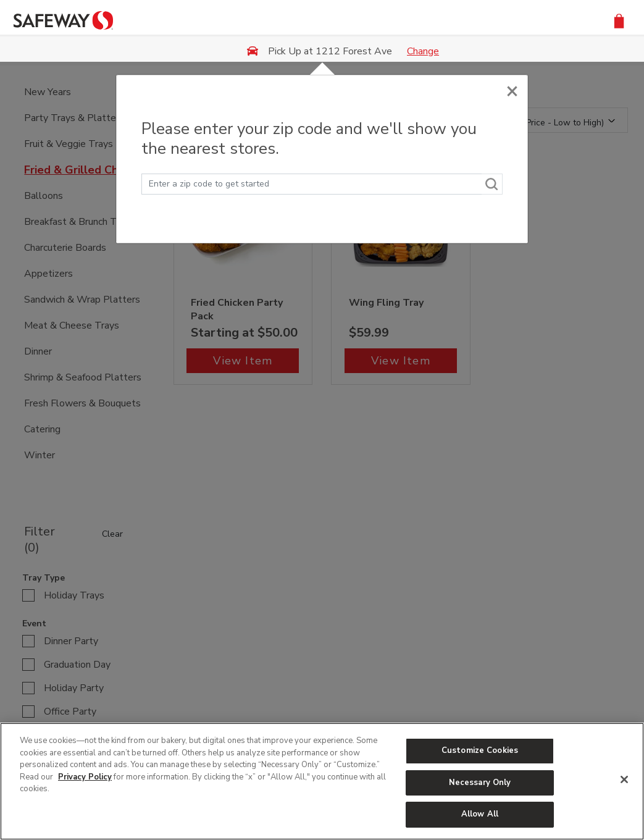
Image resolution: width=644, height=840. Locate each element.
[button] (619, 20)
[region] (322, 781)
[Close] (512, 88)
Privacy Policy (85, 777)
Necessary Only (480, 783)
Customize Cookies (480, 750)
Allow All (480, 814)
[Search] (492, 184)
